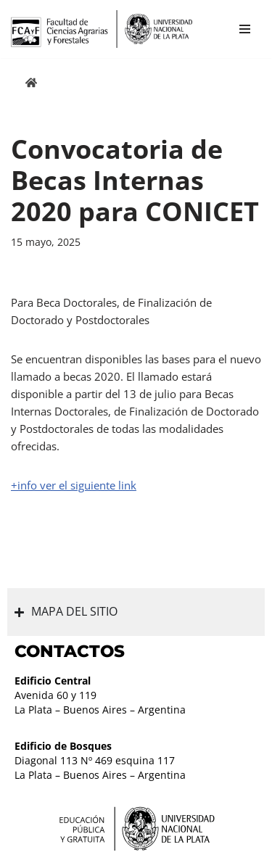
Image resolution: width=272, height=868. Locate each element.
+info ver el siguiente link (74, 485)
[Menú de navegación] (245, 29)
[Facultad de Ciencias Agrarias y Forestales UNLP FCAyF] (102, 29)
